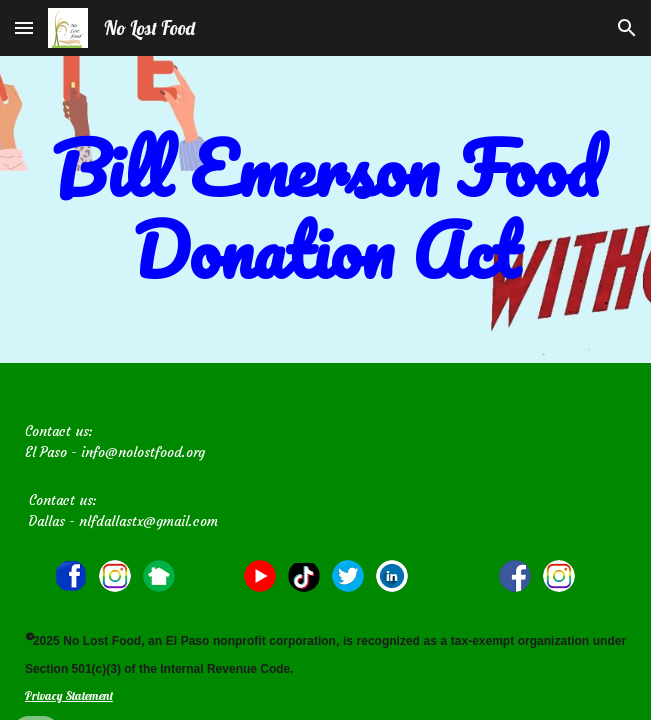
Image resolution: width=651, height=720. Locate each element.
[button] (24, 27)
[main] (325, 209)
